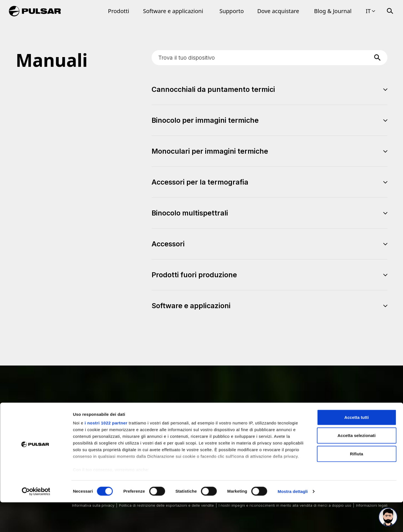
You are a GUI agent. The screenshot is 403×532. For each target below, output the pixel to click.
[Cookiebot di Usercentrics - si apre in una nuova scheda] (36, 521)
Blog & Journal (333, 11)
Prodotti (118, 11)
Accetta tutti (357, 447)
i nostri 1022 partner (106, 453)
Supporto (232, 11)
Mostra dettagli (293, 521)
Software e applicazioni (173, 11)
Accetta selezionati (357, 465)
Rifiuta (356, 483)
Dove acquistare (278, 11)
